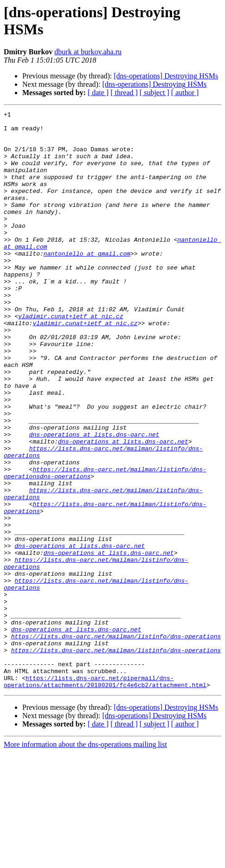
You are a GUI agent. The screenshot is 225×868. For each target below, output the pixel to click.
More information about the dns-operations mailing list (85, 860)
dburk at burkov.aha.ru (88, 52)
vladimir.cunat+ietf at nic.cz (71, 358)
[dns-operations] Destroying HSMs (166, 76)
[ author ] (185, 93)
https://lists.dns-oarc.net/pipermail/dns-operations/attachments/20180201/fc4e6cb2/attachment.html (105, 796)
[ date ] (98, 93)
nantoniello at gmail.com (87, 283)
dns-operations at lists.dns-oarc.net (94, 500)
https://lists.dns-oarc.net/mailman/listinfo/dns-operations (116, 742)
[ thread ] (124, 93)
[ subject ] (154, 93)
